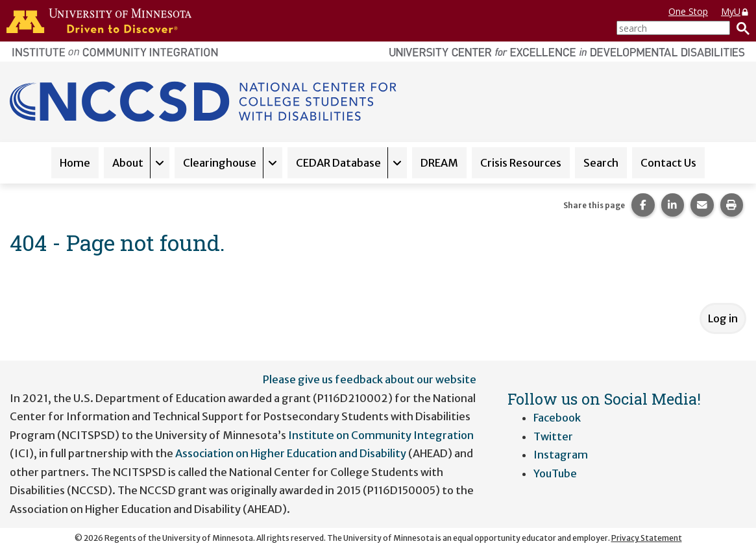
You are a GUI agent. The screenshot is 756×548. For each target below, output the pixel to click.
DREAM (439, 163)
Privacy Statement (647, 538)
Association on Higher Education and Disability (292, 453)
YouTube (555, 473)
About (128, 163)
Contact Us (668, 163)
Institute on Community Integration (381, 435)
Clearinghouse (220, 163)
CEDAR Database (338, 163)
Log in (723, 318)
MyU (735, 11)
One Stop (688, 11)
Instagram (561, 455)
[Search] (740, 28)
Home (75, 163)
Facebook (557, 418)
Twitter (553, 436)
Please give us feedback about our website (370, 379)
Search (601, 163)
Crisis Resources (521, 163)
